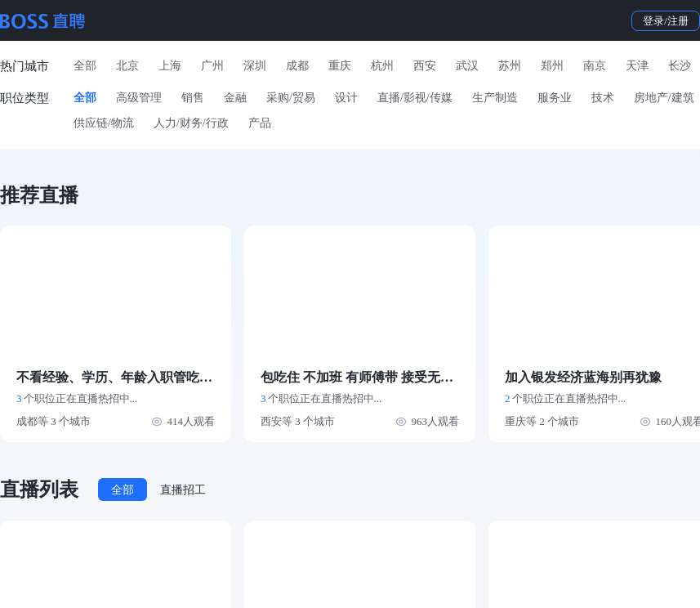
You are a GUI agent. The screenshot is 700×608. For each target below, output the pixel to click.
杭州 (382, 66)
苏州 (510, 66)
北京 (127, 66)
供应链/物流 (104, 123)
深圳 (255, 66)
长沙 (680, 66)
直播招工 (183, 490)
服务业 (555, 98)
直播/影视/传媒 (415, 98)
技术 (603, 98)
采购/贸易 (291, 98)
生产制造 (495, 98)
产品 (260, 123)
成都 (297, 66)
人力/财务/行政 (191, 123)
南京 (595, 66)
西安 (425, 66)
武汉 (467, 66)
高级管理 (139, 98)
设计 (346, 98)
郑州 (552, 66)
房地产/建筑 (664, 98)
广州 (212, 66)
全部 (85, 66)
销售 (193, 98)
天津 (637, 66)
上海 (170, 66)
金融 (235, 98)
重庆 (340, 66)
